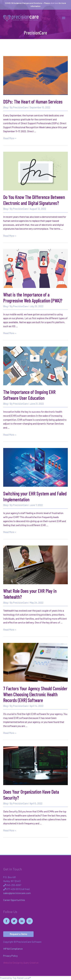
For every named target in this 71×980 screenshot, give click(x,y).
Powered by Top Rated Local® (15, 978)
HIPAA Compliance (13, 949)
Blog (6, 107)
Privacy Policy (10, 956)
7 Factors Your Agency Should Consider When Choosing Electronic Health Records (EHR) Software (35, 694)
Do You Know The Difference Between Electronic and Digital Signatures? (34, 200)
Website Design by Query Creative (21, 963)
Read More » (10, 138)
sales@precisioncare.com (17, 893)
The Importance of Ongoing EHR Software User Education (29, 395)
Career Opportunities (14, 900)
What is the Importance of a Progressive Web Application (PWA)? (33, 298)
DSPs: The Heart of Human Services (33, 102)
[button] (18, 934)
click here (54, 3)
